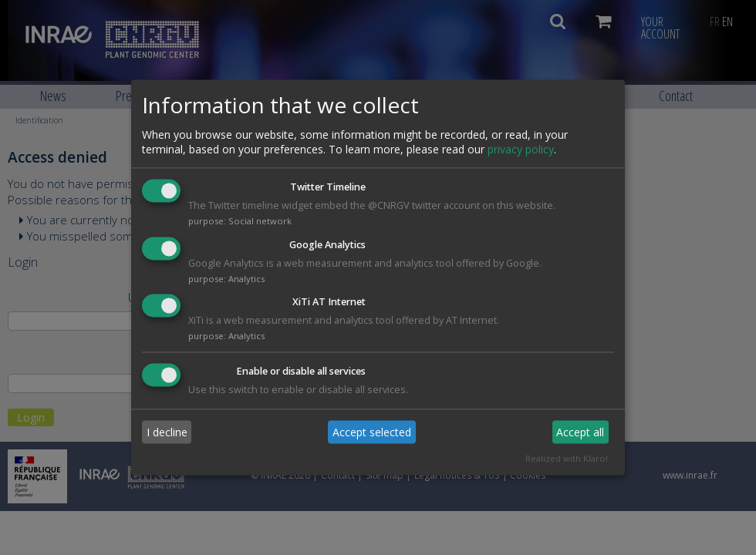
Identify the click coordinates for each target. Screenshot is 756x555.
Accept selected (372, 432)
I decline (167, 432)
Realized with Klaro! (567, 459)
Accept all (580, 432)
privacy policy (521, 149)
